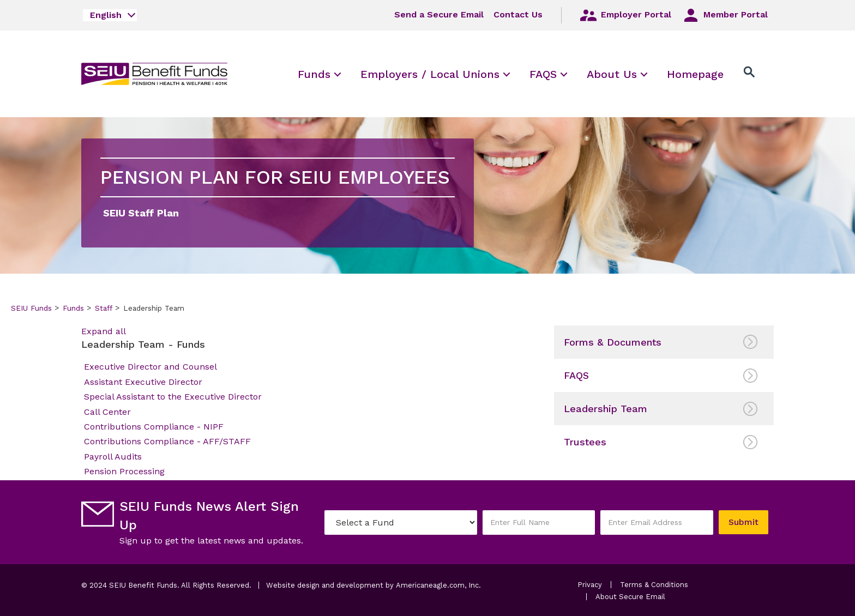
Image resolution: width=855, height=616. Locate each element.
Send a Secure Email (439, 14)
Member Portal (724, 15)
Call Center (107, 412)
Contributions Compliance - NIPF (154, 427)
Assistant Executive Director (143, 382)
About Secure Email (630, 597)
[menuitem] (314, 74)
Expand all (104, 331)
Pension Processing (124, 471)
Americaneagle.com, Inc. (438, 585)
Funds (73, 308)
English (106, 15)
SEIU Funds (31, 308)
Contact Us (518, 14)
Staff (104, 308)
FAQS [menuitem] (576, 375)
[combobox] (110, 15)
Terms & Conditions (654, 585)
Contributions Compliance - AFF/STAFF (167, 441)
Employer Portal (625, 15)
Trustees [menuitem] (585, 442)
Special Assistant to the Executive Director (173, 397)
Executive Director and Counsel (150, 367)
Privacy (590, 585)
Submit (743, 522)
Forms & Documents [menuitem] (613, 342)
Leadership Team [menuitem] (606, 409)
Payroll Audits (113, 457)
